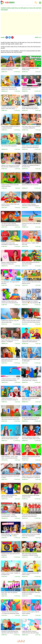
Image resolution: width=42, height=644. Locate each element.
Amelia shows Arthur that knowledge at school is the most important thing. (10, 244)
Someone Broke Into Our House (30, 185)
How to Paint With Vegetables (9, 146)
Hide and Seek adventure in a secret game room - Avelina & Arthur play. (30, 380)
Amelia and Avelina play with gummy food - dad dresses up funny (9, 89)
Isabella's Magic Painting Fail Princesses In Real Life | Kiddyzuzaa (9, 264)
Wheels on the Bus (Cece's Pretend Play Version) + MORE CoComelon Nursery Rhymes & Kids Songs (11, 167)
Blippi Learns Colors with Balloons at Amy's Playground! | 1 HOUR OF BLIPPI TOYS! (31, 477)
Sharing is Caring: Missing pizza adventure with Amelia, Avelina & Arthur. (10, 633)
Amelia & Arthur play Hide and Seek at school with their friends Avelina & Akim (31, 322)
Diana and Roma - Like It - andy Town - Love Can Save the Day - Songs (10, 458)
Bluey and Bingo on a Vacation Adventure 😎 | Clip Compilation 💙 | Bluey (31, 303)
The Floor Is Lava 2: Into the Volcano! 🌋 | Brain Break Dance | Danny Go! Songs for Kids (10, 225)
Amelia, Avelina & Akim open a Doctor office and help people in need (30, 109)
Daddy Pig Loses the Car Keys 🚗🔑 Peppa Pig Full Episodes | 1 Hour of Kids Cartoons (31, 419)
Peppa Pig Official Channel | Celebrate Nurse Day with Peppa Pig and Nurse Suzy (30, 633)
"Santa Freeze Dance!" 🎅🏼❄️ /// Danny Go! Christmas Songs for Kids (10, 400)
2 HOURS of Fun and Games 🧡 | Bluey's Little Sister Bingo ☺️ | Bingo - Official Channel (10, 109)
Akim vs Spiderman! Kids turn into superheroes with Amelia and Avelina (31, 342)
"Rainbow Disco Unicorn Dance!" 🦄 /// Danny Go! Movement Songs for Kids (10, 613)
